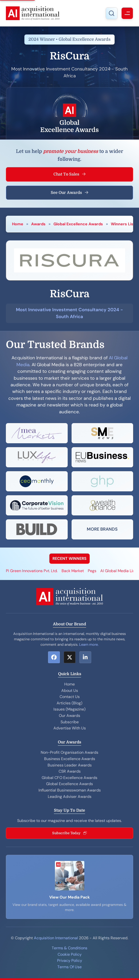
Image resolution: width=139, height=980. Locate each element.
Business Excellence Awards (70, 759)
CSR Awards (70, 771)
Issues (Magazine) (69, 709)
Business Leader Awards (70, 765)
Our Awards (69, 716)
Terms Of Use (69, 967)
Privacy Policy (70, 960)
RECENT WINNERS (69, 558)
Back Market (73, 571)
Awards (38, 224)
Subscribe (70, 722)
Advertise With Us (70, 728)
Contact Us (70, 697)
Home (18, 224)
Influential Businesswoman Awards (70, 790)
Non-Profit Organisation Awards (69, 752)
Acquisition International (56, 938)
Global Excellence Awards (78, 224)
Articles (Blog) (69, 703)
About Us (70, 691)
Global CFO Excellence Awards (69, 778)
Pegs (92, 571)
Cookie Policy (70, 954)
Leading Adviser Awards (70, 797)
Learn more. (89, 644)
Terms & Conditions (69, 948)
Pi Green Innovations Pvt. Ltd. (32, 571)
